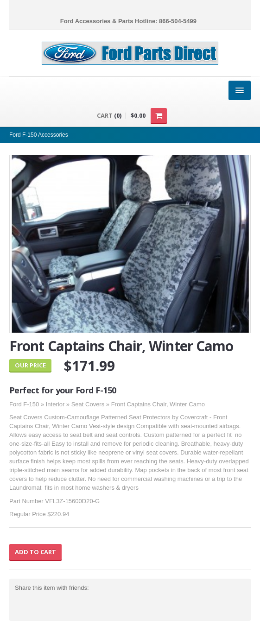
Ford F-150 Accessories (39, 135)
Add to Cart (35, 552)
